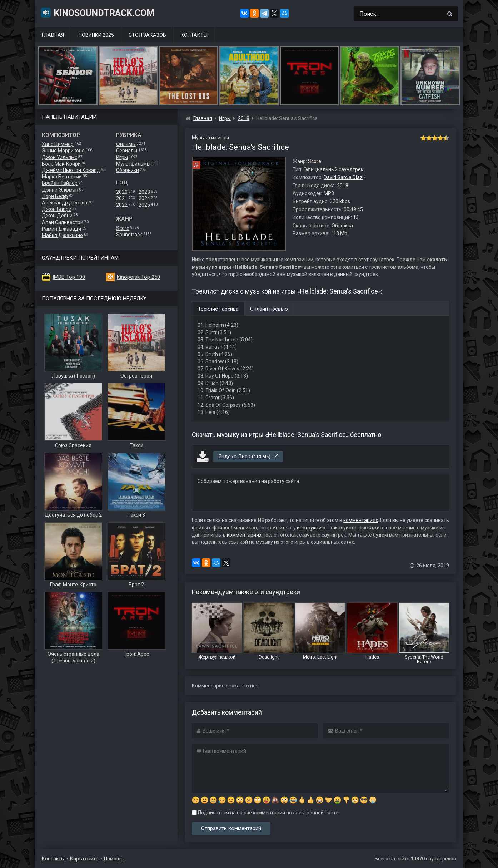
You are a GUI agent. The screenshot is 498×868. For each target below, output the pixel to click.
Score (123, 228)
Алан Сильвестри (63, 222)
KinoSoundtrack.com (97, 13)
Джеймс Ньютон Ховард (71, 170)
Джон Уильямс (59, 157)
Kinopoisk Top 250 (138, 277)
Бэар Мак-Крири (61, 164)
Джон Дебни (57, 216)
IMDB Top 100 (69, 277)
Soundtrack (129, 235)
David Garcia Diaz (343, 177)
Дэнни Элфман (60, 190)
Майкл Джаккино (62, 235)
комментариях (361, 520)
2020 (122, 192)
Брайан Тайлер (60, 183)
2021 (122, 198)
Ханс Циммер (58, 144)
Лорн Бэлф (55, 196)
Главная (53, 35)
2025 (144, 205)
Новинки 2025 (96, 35)
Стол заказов (147, 35)
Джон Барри (57, 209)
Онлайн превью (269, 309)
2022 (122, 205)
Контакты (194, 35)
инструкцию (311, 528)
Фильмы (126, 144)
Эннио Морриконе (63, 151)
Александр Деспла (64, 203)
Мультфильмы (133, 164)
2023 (144, 192)
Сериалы (127, 151)
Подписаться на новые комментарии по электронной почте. (266, 813)
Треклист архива (218, 309)
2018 (343, 186)
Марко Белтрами (62, 177)
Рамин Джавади (61, 229)
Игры (122, 157)
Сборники (128, 170)
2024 (144, 198)
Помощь (114, 859)
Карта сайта (84, 859)
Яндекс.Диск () (248, 457)
